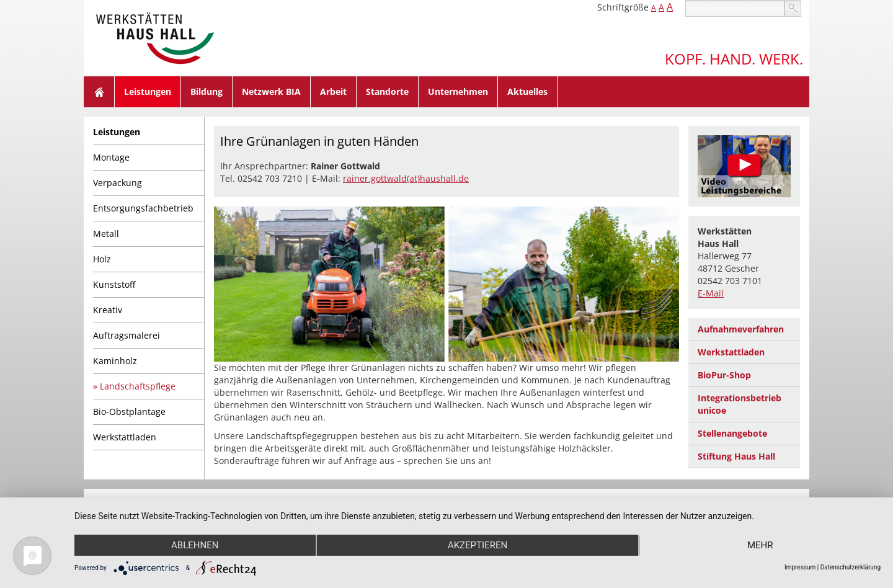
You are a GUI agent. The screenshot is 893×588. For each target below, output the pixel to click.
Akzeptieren (478, 545)
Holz (102, 259)
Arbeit (333, 91)
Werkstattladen (125, 437)
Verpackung (118, 183)
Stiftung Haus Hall (736, 456)
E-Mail (711, 293)
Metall (106, 234)
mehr (760, 545)
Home (99, 92)
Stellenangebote (732, 433)
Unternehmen (458, 91)
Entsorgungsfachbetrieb (143, 208)
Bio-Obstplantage (129, 412)
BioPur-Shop (724, 375)
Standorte (387, 91)
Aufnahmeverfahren (741, 329)
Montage (111, 157)
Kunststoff (114, 284)
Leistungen (148, 91)
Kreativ (108, 310)
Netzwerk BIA (271, 91)
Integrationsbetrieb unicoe (740, 404)
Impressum (800, 567)
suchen (793, 8)
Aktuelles (527, 91)
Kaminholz (115, 361)
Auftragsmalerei (127, 335)
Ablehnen (195, 545)
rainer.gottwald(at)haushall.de (406, 178)
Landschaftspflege (138, 386)
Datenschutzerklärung (851, 567)
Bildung (207, 91)
